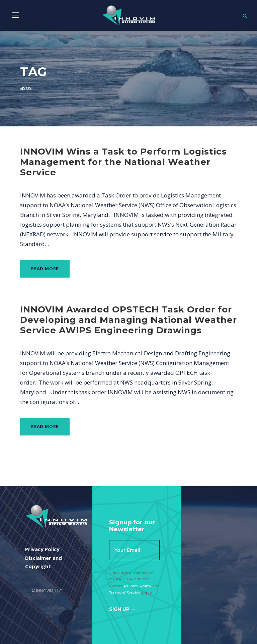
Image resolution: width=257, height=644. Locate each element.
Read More (45, 269)
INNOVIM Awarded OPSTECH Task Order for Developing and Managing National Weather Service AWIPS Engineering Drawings (128, 320)
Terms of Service (124, 593)
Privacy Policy (138, 586)
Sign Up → (122, 609)
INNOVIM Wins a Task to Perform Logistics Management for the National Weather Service (123, 162)
